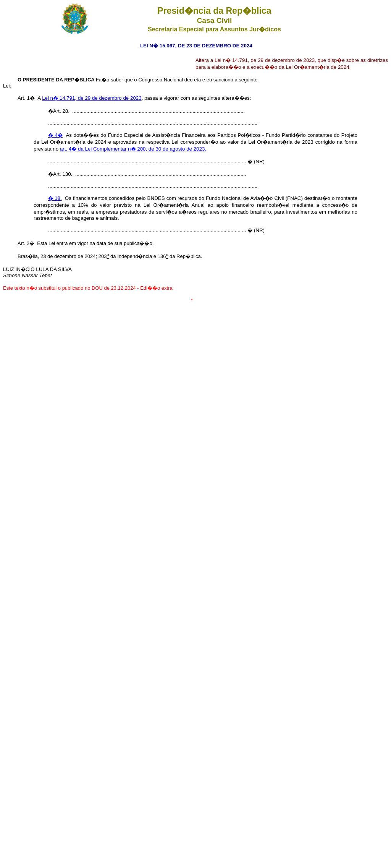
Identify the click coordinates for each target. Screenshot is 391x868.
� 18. (55, 198)
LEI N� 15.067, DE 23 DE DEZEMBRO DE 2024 (196, 46)
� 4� (55, 135)
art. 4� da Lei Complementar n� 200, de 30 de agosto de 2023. (133, 149)
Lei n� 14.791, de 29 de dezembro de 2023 (92, 98)
